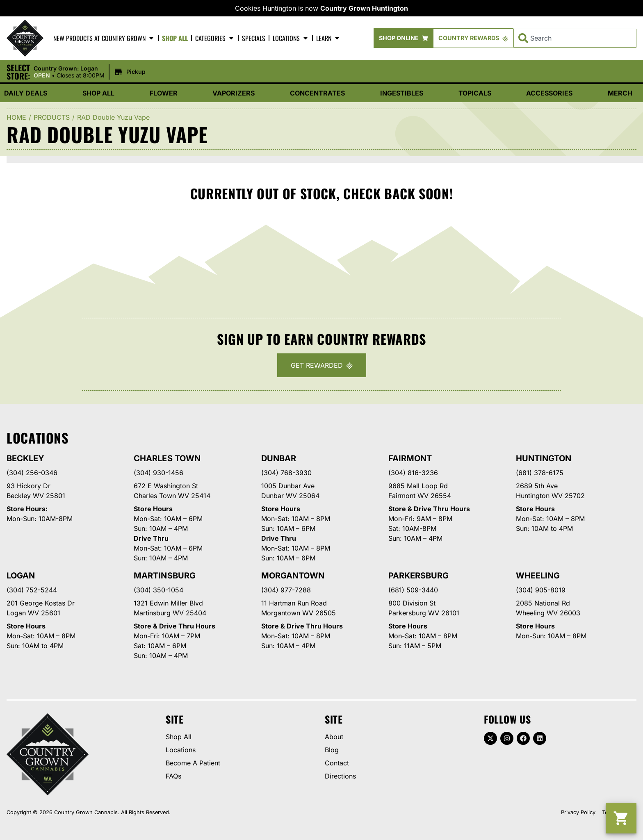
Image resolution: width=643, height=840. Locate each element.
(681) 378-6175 (540, 473)
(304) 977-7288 (286, 590)
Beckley (25, 458)
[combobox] (575, 38)
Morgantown (293, 576)
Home (16, 117)
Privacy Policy (578, 812)
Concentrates (317, 93)
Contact (337, 763)
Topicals (475, 93)
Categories (215, 38)
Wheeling (538, 576)
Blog (332, 750)
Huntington (544, 458)
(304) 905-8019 (541, 590)
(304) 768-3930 (286, 473)
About (334, 737)
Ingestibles (402, 93)
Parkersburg (418, 576)
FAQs (173, 776)
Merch (620, 93)
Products (52, 117)
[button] (91, 72)
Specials (254, 38)
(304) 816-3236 (413, 473)
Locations (291, 38)
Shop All (175, 38)
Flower (164, 93)
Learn (328, 38)
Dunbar (279, 458)
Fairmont (410, 458)
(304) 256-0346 (32, 473)
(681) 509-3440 (413, 590)
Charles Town (167, 458)
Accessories (549, 93)
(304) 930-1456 (158, 473)
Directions (340, 776)
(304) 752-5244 (32, 590)
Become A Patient (193, 763)
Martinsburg (164, 576)
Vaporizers (234, 93)
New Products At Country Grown (104, 38)
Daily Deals (26, 93)
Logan (21, 576)
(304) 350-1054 (158, 590)
